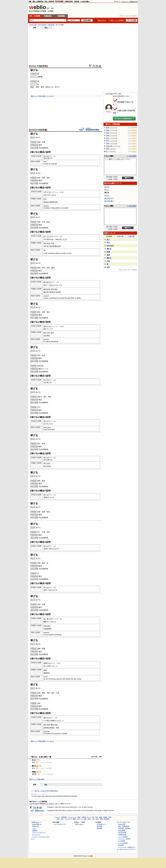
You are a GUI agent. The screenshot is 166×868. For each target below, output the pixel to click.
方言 (97, 819)
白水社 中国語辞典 (38, 66)
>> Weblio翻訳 (132, 156)
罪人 (45, 666)
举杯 (108, 149)
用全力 (40, 397)
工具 (50, 246)
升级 (48, 693)
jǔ (38, 84)
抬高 (39, 563)
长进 (58, 693)
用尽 (45, 397)
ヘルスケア (68, 819)
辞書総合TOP (134, 2)
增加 (44, 693)
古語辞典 (76, 1)
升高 (44, 222)
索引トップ (35, 96)
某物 (55, 246)
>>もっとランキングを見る (128, 270)
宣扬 (39, 512)
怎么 (108, 242)
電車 (79, 817)
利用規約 (35, 830)
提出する (47, 326)
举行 (39, 444)
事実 (38, 87)
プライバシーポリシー (39, 832)
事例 (42, 87)
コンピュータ (72, 817)
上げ (48, 236)
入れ (53, 195)
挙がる (107, 187)
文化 (58, 819)
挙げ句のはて (109, 198)
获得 (39, 178)
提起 (48, 222)
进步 (39, 703)
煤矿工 (109, 258)
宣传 (48, 512)
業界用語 (64, 817)
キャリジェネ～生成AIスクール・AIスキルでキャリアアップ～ (126, 849)
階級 (53, 721)
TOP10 (109, 236)
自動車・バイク (86, 817)
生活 (62, 819)
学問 (110, 817)
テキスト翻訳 (109, 156)
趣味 (74, 819)
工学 (96, 817)
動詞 (40, 145)
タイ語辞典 (122, 841)
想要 (51, 202)
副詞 (40, 410)
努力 (45, 285)
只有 (108, 261)
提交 (44, 312)
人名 (93, 819)
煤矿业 (109, 249)
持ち (45, 236)
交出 (48, 312)
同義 (43, 709)
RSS (91, 856)
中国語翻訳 (61, 16)
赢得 (53, 268)
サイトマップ (36, 835)
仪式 (49, 466)
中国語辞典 (51, 25)
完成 (44, 604)
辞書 (30, 1)
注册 (44, 532)
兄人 (108, 239)
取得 (44, 481)
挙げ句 (107, 195)
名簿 (46, 549)
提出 (39, 312)
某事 (48, 629)
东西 (56, 202)
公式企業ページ (102, 824)
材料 (47, 87)
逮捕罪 (46, 673)
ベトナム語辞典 (123, 843)
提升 (53, 693)
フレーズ (45, 369)
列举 (44, 142)
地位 (48, 721)
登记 (48, 532)
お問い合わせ (79, 824)
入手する (47, 192)
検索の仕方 (36, 826)
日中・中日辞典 (35, 16)
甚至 (108, 255)
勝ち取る (47, 282)
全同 (42, 148)
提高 (44, 512)
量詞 (40, 576)
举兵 (39, 355)
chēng (40, 77)
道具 (48, 239)
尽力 (39, 407)
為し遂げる (47, 619)
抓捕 (44, 649)
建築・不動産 (103, 817)
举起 (39, 222)
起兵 (44, 355)
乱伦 (108, 267)
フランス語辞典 (123, 837)
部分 (40, 709)
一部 (49, 590)
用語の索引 (42, 96)
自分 (45, 195)
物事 (45, 622)
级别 (53, 728)
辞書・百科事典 (105, 819)
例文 (46, 28)
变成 (51, 292)
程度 (58, 728)
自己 (48, 202)
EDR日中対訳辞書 (38, 130)
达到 (39, 604)
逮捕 (39, 649)
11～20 (120, 236)
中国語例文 (48, 16)
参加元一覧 (53, 804)
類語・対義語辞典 (38, 1)
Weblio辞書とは (37, 824)
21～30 (131, 236)
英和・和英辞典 (49, 1)
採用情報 (99, 828)
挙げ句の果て (109, 201)
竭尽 (50, 397)
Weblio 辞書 (33, 25)
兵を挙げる (47, 382)
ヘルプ (34, 828)
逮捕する (47, 663)
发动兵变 (40, 366)
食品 (89, 819)
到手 (44, 178)
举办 (44, 444)
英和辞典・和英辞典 (124, 828)
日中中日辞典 (59, 1)
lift (44, 250)
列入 (39, 532)
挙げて (107, 190)
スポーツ (80, 819)
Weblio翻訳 (122, 830)
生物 (85, 819)
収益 (46, 497)
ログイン (125, 2)
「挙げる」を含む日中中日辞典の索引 (46, 791)
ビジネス (57, 817)
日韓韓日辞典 (69, 1)
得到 (48, 178)
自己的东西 (57, 292)
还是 (108, 252)
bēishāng (110, 246)
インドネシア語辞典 (124, 839)
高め (45, 718)
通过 (45, 292)
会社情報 (99, 826)
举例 (39, 142)
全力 (45, 424)
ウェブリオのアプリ (60, 824)
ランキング (50, 96)
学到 (44, 268)
